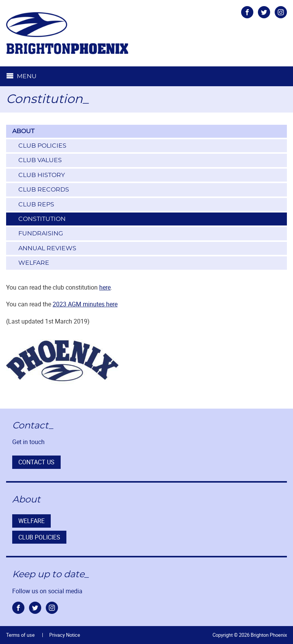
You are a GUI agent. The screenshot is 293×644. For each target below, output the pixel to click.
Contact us (36, 462)
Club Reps (36, 204)
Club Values (40, 160)
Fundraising (41, 233)
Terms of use (20, 635)
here (105, 287)
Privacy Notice (65, 635)
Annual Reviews (47, 248)
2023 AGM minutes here (85, 304)
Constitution (42, 219)
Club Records (44, 190)
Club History (42, 175)
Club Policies (42, 146)
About (23, 131)
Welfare (34, 263)
